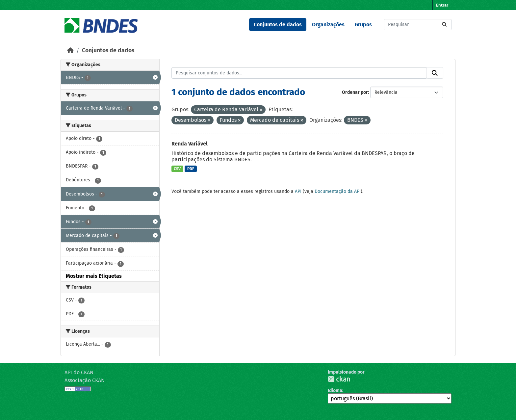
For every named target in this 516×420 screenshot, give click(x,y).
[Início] (70, 51)
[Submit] (444, 25)
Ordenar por (355, 92)
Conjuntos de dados (278, 25)
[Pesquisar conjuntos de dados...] (418, 25)
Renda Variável (190, 144)
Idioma (335, 391)
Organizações (328, 25)
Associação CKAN (85, 380)
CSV (177, 169)
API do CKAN (79, 372)
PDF (191, 169)
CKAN (339, 379)
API (298, 191)
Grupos (363, 25)
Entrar (442, 5)
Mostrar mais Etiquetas (94, 276)
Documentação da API (338, 191)
